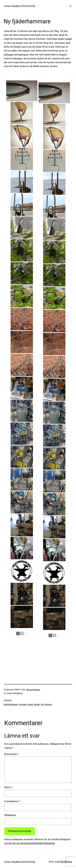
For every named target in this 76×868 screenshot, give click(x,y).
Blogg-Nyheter (33, 690)
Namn (8, 787)
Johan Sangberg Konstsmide (20, 6)
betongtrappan (11, 704)
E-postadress (12, 801)
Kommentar (12, 754)
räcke (30, 704)
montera (23, 704)
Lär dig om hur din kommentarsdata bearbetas (30, 843)
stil (42, 704)
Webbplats (10, 815)
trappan (48, 704)
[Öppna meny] (70, 6)
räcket (37, 704)
